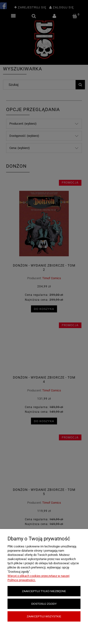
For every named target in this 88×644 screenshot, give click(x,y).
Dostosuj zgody (44, 604)
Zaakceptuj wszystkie (44, 616)
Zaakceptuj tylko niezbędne (44, 591)
